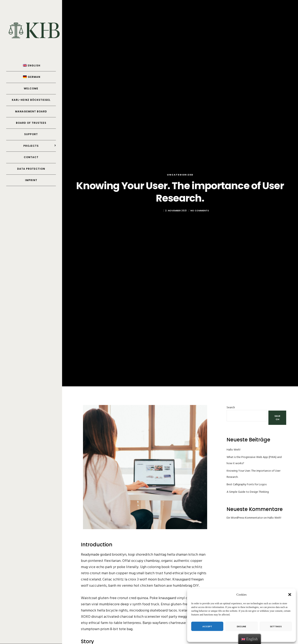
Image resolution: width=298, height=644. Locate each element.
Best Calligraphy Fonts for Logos (247, 484)
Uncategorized (180, 175)
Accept (207, 626)
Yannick (157, 216)
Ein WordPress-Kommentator (245, 518)
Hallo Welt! (234, 450)
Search (231, 407)
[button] (290, 595)
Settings (276, 626)
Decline (241, 626)
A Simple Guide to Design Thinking (248, 492)
